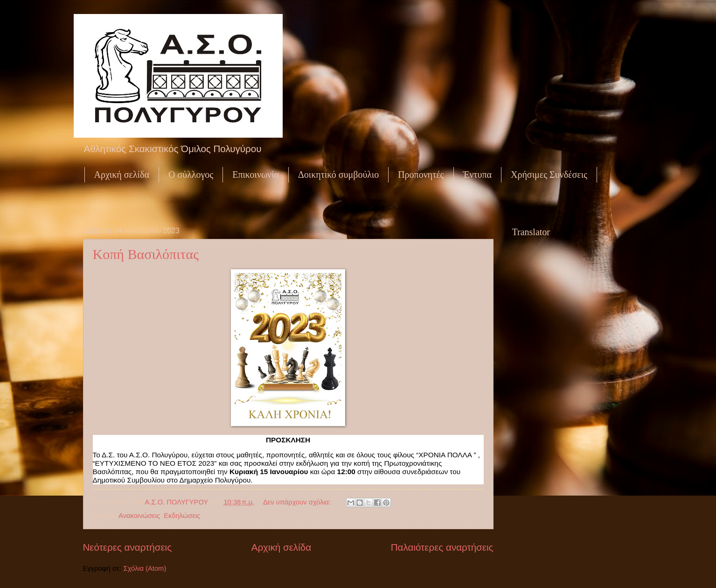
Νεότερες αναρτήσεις (128, 547)
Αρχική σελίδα (122, 175)
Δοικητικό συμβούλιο (338, 175)
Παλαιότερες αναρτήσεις (442, 547)
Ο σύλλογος (191, 175)
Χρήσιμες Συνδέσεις (549, 175)
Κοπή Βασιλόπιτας (146, 254)
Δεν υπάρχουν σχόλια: (298, 502)
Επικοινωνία (256, 175)
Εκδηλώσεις (182, 516)
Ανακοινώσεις (139, 516)
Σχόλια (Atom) (145, 568)
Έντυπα (477, 175)
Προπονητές (421, 175)
